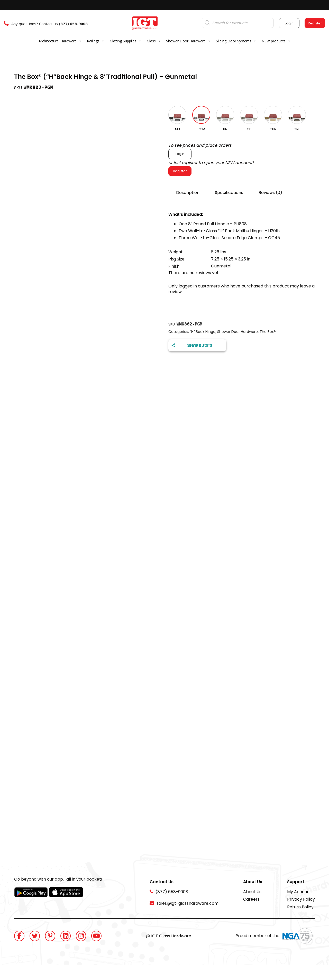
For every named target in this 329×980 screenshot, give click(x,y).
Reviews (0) (270, 193)
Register (180, 171)
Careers (251, 899)
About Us (252, 892)
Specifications (229, 193)
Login (180, 154)
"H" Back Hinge (203, 332)
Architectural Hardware (60, 41)
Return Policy (300, 907)
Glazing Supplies (126, 41)
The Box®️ (268, 332)
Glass (154, 41)
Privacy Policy (301, 899)
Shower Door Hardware (188, 41)
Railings (96, 41)
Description (188, 193)
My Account (299, 892)
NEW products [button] (276, 41)
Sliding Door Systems (236, 41)
